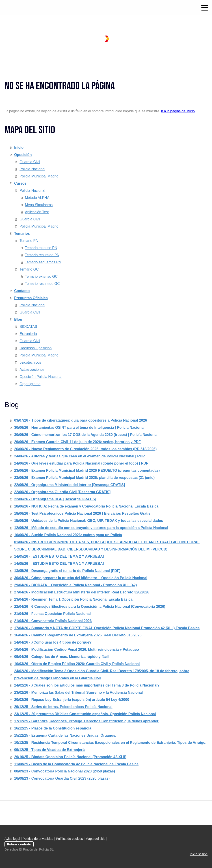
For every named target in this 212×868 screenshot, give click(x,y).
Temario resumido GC (42, 284)
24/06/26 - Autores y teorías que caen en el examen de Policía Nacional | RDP (79, 456)
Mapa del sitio (95, 839)
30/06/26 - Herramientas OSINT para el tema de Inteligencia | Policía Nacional (79, 428)
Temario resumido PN (42, 255)
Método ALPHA (37, 198)
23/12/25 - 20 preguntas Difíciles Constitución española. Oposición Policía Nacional (85, 714)
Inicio (19, 148)
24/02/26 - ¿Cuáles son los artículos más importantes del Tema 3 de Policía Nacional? (87, 685)
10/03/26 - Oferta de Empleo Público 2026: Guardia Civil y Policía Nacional (77, 664)
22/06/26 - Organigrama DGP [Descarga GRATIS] (55, 499)
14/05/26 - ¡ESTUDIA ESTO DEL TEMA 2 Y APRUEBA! (59, 556)
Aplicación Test (37, 212)
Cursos (20, 183)
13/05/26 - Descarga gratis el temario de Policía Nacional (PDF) (67, 571)
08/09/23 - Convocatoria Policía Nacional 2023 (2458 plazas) (65, 771)
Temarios (22, 234)
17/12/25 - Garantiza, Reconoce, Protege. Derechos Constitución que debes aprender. (87, 721)
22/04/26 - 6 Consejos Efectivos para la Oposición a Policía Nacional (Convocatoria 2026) (90, 607)
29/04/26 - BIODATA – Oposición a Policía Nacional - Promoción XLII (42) (75, 585)
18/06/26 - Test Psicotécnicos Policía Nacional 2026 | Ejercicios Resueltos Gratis (82, 513)
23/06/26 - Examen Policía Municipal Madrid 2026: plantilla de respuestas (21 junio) (84, 478)
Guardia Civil (30, 162)
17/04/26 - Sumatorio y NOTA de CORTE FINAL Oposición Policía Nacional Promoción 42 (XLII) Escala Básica (107, 628)
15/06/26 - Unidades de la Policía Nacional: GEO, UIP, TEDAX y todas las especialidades (89, 521)
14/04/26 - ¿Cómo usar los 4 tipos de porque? (53, 642)
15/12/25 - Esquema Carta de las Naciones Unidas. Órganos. (65, 735)
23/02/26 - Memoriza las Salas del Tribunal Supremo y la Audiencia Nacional (78, 692)
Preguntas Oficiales (31, 298)
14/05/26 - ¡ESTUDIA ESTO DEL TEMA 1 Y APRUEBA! (59, 564)
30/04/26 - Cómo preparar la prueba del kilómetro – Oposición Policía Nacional (81, 578)
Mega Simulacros (39, 205)
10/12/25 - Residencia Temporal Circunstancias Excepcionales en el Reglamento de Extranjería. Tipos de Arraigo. (110, 743)
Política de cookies (69, 839)
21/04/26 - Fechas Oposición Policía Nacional (52, 614)
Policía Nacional (32, 169)
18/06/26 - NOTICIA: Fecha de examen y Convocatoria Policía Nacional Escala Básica (86, 506)
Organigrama (30, 384)
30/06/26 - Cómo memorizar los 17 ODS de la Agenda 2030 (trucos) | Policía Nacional (86, 435)
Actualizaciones (32, 370)
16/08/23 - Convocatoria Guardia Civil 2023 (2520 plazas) (62, 778)
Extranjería (28, 334)
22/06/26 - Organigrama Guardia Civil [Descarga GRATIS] (62, 492)
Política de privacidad (38, 839)
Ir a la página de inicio (178, 111)
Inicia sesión (199, 854)
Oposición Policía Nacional (41, 377)
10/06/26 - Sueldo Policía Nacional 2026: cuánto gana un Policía (68, 535)
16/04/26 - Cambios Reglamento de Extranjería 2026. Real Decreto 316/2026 (78, 635)
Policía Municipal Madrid (39, 176)
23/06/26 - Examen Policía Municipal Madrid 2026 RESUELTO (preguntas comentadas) (87, 470)
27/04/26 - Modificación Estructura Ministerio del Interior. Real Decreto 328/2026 (82, 592)
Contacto (22, 291)
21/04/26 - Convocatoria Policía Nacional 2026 (53, 621)
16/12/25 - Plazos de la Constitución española (53, 728)
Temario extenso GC (41, 276)
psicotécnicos (30, 362)
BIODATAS (28, 327)
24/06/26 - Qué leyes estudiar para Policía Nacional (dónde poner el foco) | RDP (81, 463)
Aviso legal (12, 839)
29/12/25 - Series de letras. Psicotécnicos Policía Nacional (63, 707)
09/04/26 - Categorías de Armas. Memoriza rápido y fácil (61, 657)
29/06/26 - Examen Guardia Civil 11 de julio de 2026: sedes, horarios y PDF (77, 442)
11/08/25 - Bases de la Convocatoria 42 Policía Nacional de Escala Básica (76, 764)
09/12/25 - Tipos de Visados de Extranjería (50, 750)
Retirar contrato (19, 844)
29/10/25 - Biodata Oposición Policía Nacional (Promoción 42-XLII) (70, 757)
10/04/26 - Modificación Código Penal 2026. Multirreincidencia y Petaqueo (77, 649)
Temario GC (29, 269)
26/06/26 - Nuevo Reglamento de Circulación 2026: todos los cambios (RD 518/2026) (85, 449)
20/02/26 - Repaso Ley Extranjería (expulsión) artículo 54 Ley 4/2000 (72, 700)
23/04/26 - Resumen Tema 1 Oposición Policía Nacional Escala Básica (73, 599)
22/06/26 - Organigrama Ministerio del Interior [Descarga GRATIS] (69, 485)
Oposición (23, 155)
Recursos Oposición (36, 348)
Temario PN (29, 241)
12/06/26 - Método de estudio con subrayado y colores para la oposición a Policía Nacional (91, 528)
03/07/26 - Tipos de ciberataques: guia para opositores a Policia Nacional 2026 (81, 420)
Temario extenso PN (41, 248)
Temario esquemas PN (43, 262)
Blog (18, 319)
